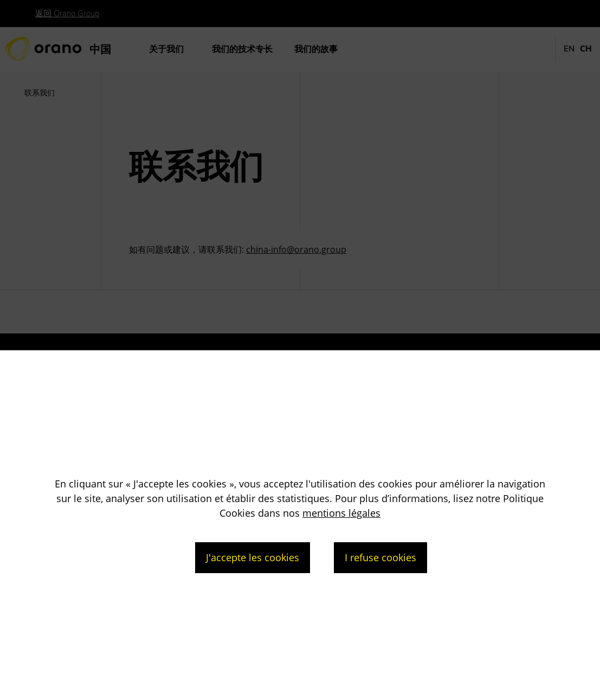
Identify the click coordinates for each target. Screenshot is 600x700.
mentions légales (341, 513)
